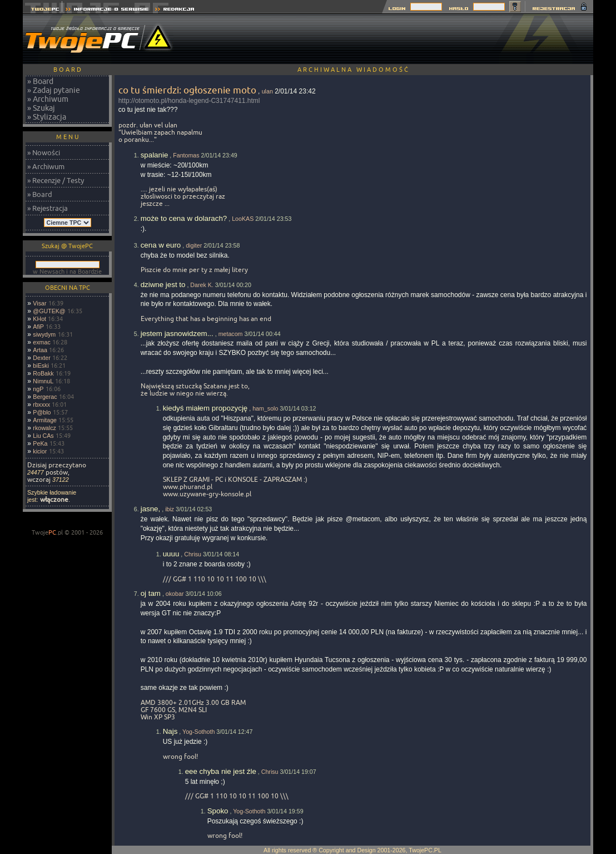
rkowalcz (44, 428)
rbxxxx (41, 404)
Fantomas (186, 155)
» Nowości (44, 152)
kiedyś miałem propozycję (205, 408)
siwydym (44, 334)
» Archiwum (48, 99)
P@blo (42, 412)
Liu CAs (43, 436)
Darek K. (202, 285)
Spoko (218, 811)
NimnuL (43, 381)
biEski (41, 366)
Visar (39, 303)
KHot (39, 319)
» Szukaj (41, 108)
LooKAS (243, 219)
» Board (40, 81)
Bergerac (45, 397)
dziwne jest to (163, 285)
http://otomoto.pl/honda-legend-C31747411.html (189, 101)
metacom (231, 334)
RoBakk (43, 373)
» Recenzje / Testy (56, 180)
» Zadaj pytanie (54, 90)
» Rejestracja (48, 208)
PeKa (40, 443)
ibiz (170, 509)
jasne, (151, 509)
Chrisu (193, 554)
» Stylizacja (47, 117)
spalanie (155, 155)
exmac (41, 342)
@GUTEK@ (49, 311)
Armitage (45, 420)
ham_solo (265, 408)
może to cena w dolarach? (184, 218)
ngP (38, 389)
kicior (40, 451)
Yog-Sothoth (198, 732)
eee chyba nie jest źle (221, 771)
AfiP (38, 327)
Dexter (41, 358)
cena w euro (161, 245)
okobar (175, 594)
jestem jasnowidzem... (177, 334)
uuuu (171, 554)
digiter (194, 245)
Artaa (40, 350)
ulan (267, 91)
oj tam (151, 593)
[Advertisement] (391, 39)
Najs (170, 731)
